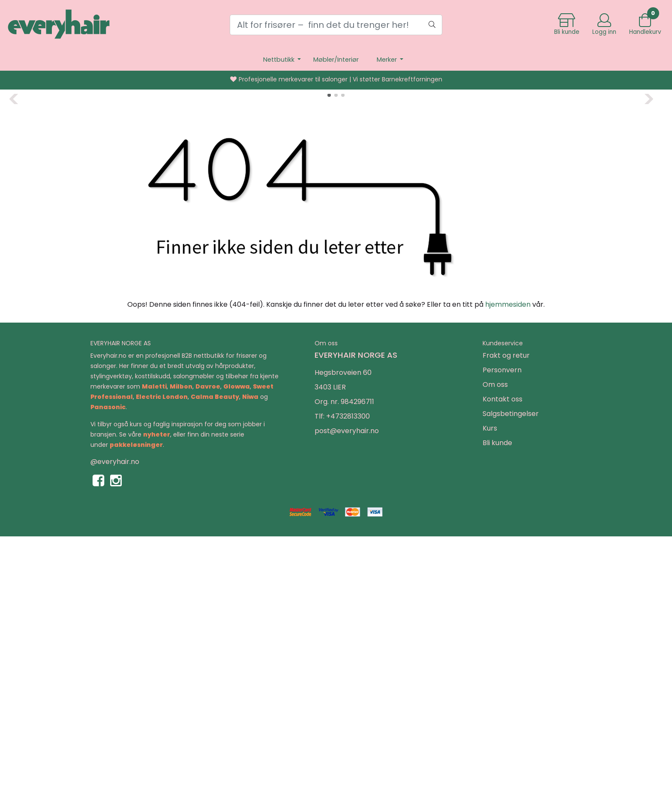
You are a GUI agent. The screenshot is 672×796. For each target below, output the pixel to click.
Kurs (490, 687)
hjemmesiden (508, 564)
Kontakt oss (502, 658)
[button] (329, 354)
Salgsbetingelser (511, 673)
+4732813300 (348, 675)
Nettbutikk (280, 60)
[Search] (336, 25)
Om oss (495, 644)
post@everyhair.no (347, 690)
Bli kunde (497, 702)
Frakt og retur (506, 615)
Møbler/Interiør (336, 60)
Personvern (502, 629)
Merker (388, 60)
